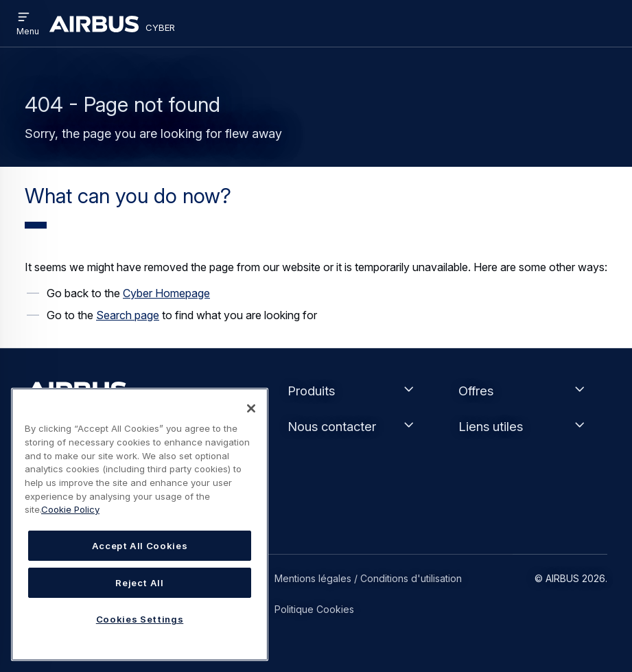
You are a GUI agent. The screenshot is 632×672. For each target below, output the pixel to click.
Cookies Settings (140, 619)
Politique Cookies (314, 609)
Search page (128, 315)
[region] (140, 524)
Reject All (140, 583)
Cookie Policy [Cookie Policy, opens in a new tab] (70, 509)
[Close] (251, 408)
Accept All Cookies (140, 546)
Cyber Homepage (166, 293)
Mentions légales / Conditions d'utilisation (368, 578)
